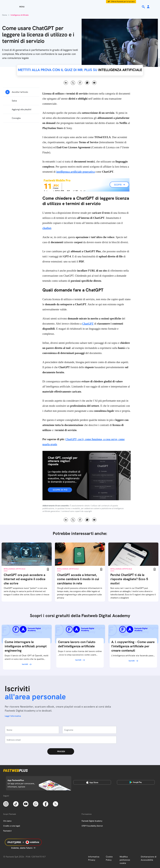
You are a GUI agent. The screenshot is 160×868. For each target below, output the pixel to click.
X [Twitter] (73, 83)
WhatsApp (87, 83)
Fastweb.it (7, 831)
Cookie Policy (109, 858)
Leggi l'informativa (13, 716)
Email (94, 83)
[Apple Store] (92, 782)
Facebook (80, 83)
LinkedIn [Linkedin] (66, 83)
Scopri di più (60, 490)
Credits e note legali (12, 826)
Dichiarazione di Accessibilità (149, 858)
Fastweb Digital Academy (92, 821)
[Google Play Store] (136, 782)
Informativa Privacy (94, 858)
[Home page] (80, 7)
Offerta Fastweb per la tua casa (123, 2)
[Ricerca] (144, 7)
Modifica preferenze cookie (125, 860)
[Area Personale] (148, 7)
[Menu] (17, 7)
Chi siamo (7, 821)
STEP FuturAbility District (92, 826)
